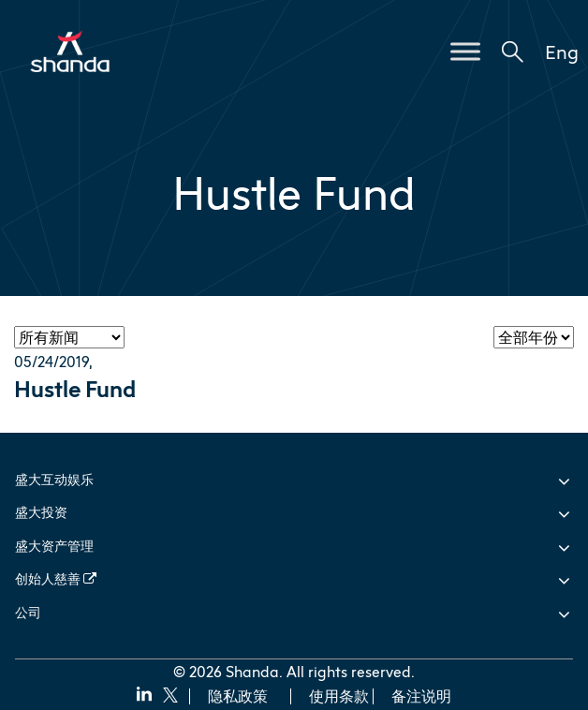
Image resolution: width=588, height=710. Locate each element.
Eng (562, 52)
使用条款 (339, 696)
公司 (28, 612)
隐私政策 (238, 696)
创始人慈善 (56, 578)
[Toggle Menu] (465, 51)
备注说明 (421, 696)
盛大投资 (41, 512)
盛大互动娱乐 (54, 479)
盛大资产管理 (54, 546)
